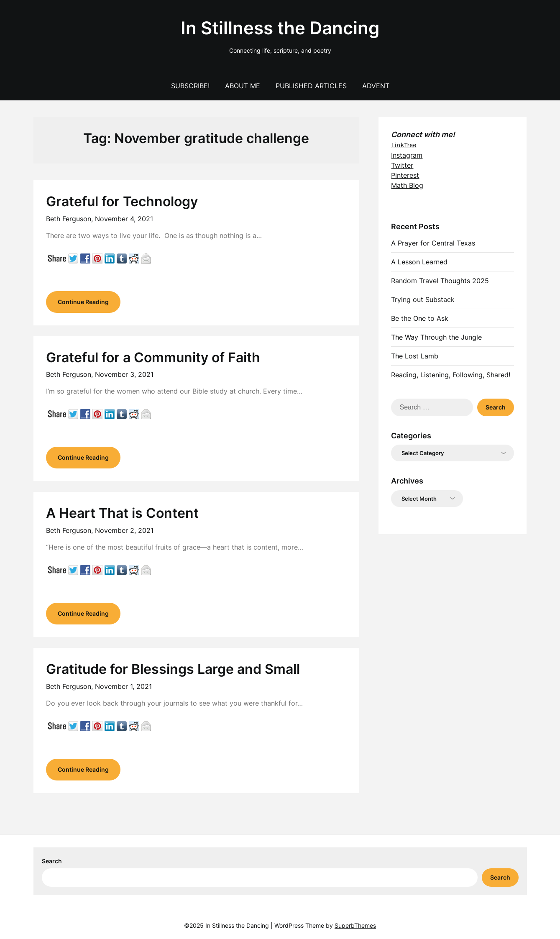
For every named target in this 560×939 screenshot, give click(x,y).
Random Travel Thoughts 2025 (440, 281)
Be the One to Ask (420, 318)
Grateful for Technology (122, 201)
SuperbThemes (355, 925)
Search (52, 861)
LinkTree (404, 145)
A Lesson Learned (419, 262)
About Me (243, 86)
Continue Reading (83, 302)
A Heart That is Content (122, 513)
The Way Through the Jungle (436, 337)
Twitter (402, 165)
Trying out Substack (423, 299)
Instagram (407, 155)
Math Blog (407, 185)
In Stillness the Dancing (280, 28)
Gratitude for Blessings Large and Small (173, 669)
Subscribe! (190, 86)
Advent (376, 86)
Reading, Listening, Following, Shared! (451, 375)
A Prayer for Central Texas (433, 243)
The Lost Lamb (415, 356)
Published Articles (311, 86)
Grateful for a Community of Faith (153, 357)
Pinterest (405, 175)
